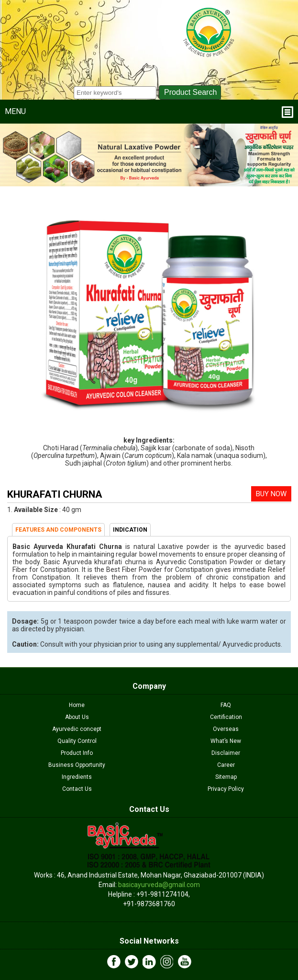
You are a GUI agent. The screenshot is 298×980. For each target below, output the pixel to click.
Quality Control (77, 741)
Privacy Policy (226, 789)
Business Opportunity (77, 765)
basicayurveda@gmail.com (159, 885)
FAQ (226, 705)
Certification (226, 717)
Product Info (77, 753)
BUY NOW (271, 494)
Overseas (226, 729)
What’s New (226, 741)
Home (77, 705)
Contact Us (77, 789)
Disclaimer (226, 753)
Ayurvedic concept (77, 729)
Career (226, 765)
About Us (77, 717)
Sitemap (226, 777)
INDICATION (130, 530)
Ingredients (77, 777)
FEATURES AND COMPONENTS (58, 530)
